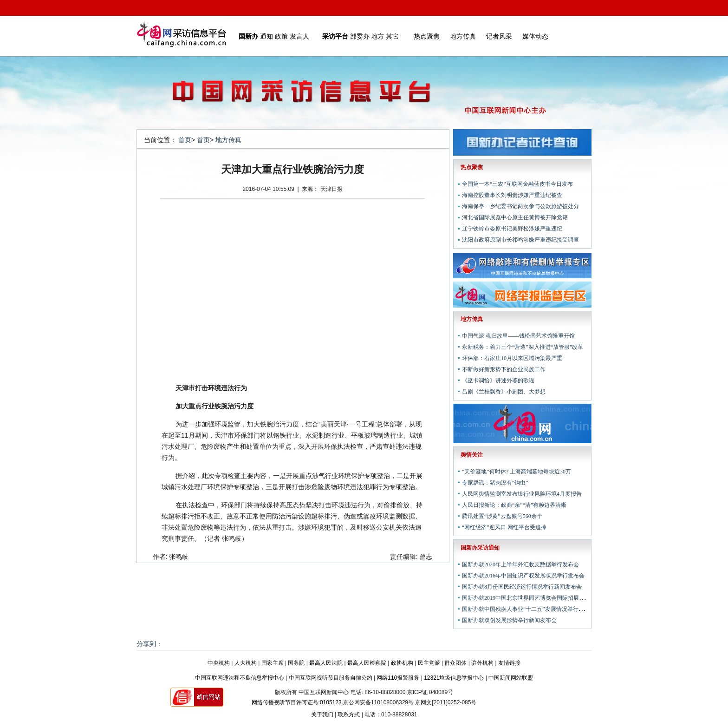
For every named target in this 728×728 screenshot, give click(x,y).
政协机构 (402, 663)
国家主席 (273, 663)
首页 (185, 140)
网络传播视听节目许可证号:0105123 (297, 702)
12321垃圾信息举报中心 (454, 678)
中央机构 (219, 663)
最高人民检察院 (367, 663)
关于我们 (322, 715)
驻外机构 (482, 663)
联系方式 (349, 715)
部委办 (360, 36)
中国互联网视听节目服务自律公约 (331, 678)
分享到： (149, 644)
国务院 (296, 663)
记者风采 (499, 36)
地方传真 (463, 36)
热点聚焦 (427, 36)
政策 (281, 36)
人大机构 (246, 663)
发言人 (299, 36)
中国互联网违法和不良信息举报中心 (240, 678)
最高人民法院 (326, 663)
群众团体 (455, 663)
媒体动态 (535, 36)
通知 (266, 36)
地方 (377, 36)
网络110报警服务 (398, 678)
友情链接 (509, 663)
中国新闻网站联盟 (511, 678)
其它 (392, 36)
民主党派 (429, 663)
